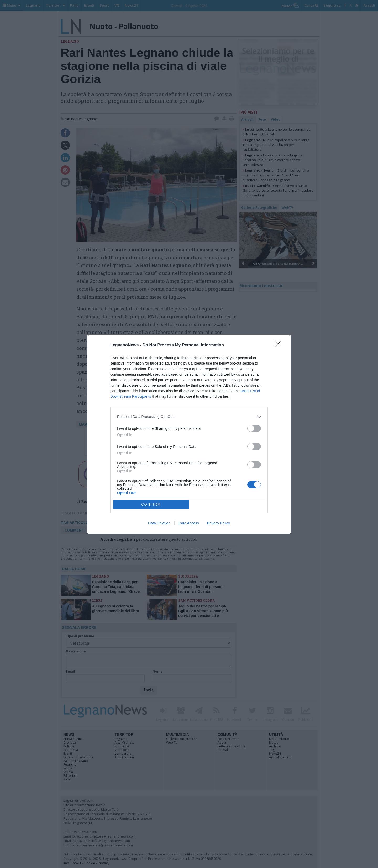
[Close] (280, 345)
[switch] (254, 428)
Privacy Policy (219, 523)
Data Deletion (159, 523)
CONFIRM (151, 504)
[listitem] (189, 417)
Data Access (189, 523)
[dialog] (189, 434)
